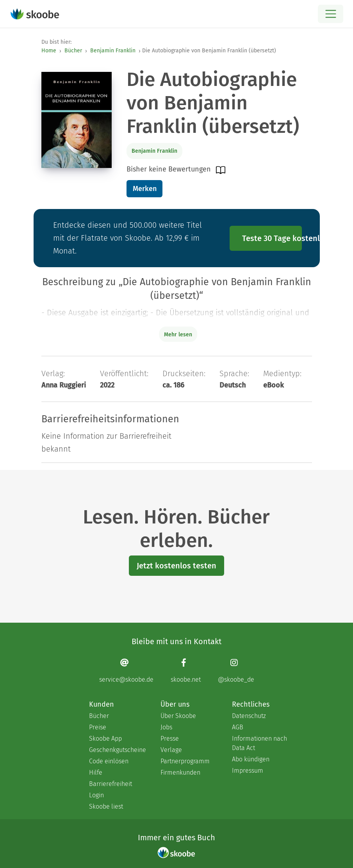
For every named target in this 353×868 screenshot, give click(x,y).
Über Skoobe (178, 716)
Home (49, 51)
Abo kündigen (251, 759)
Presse (170, 739)
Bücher (73, 51)
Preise (98, 727)
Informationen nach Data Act (259, 743)
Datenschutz (249, 716)
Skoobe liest (106, 806)
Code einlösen (109, 761)
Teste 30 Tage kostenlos (272, 238)
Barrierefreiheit (111, 784)
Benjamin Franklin (113, 51)
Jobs (166, 727)
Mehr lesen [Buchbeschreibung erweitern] (178, 335)
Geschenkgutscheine (117, 750)
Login (96, 795)
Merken (145, 189)
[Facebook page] (186, 671)
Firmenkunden (180, 772)
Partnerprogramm (185, 761)
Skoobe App (105, 739)
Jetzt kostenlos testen (176, 566)
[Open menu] (331, 14)
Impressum (248, 771)
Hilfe (96, 772)
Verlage (171, 750)
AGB (238, 727)
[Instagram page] (236, 671)
